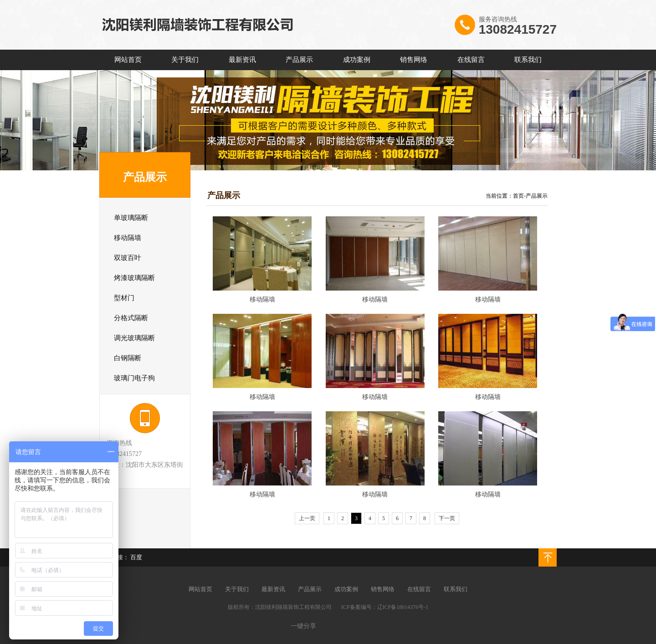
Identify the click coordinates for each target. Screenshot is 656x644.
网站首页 (128, 60)
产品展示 (299, 60)
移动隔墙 (262, 299)
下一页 (447, 518)
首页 (518, 196)
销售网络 (414, 60)
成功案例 (357, 60)
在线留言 (471, 60)
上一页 (307, 518)
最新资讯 (242, 60)
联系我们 (528, 60)
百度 (136, 557)
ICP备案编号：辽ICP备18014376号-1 (385, 607)
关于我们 (185, 60)
